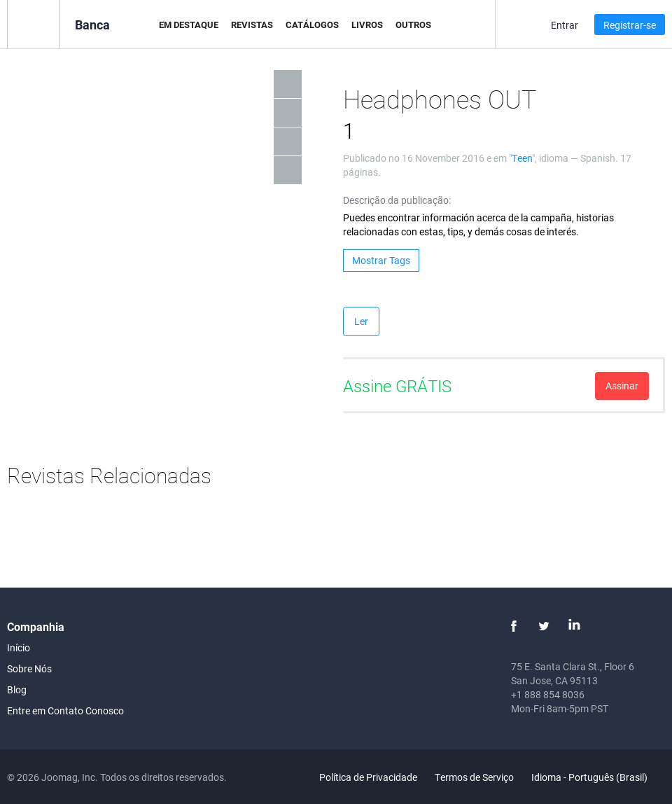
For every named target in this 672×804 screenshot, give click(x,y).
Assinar (622, 386)
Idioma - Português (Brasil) (597, 777)
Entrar (565, 25)
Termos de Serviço (474, 777)
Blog (17, 689)
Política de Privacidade (368, 777)
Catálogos (312, 25)
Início (19, 647)
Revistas (252, 25)
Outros (413, 25)
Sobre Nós (29, 668)
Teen (522, 158)
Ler (361, 321)
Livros (367, 25)
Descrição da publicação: (397, 200)
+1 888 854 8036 (548, 694)
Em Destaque (189, 25)
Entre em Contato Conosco (65, 711)
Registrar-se (630, 25)
